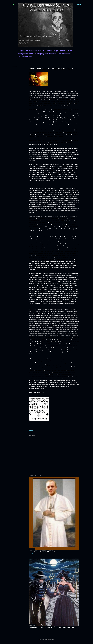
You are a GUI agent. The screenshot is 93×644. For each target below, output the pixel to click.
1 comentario (37, 630)
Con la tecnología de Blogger (47, 639)
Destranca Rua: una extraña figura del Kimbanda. (53, 627)
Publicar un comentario (39, 554)
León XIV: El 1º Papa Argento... (42, 551)
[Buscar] (79, 4)
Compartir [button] (15, 66)
